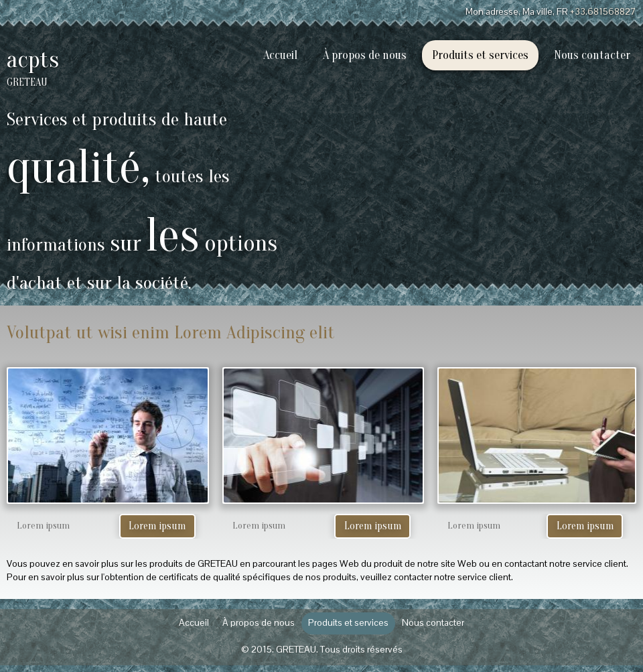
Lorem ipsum (157, 526)
